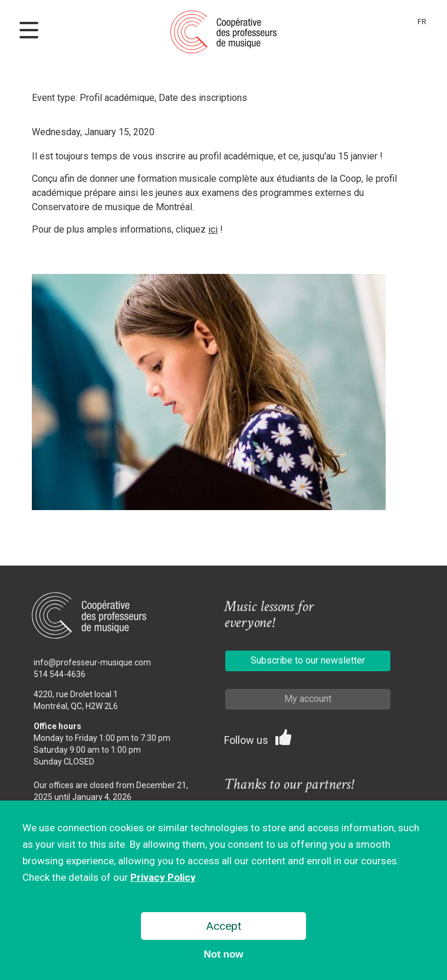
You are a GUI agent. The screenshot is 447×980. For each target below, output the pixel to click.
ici (213, 229)
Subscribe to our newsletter (308, 660)
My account (308, 699)
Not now (223, 957)
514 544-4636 (60, 674)
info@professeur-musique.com (92, 662)
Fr (422, 22)
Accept (224, 928)
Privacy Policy (163, 880)
